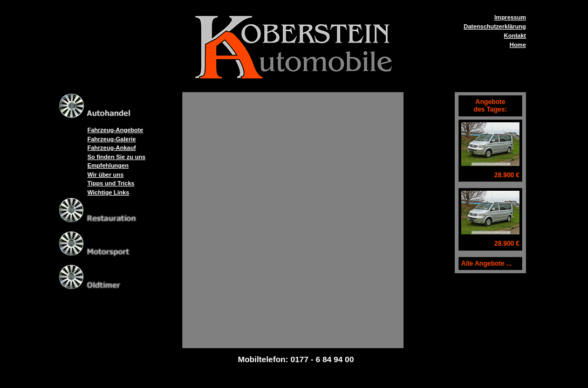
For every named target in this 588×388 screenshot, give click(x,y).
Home (518, 45)
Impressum (510, 17)
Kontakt (515, 36)
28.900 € (507, 175)
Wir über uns (105, 175)
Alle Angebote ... (487, 264)
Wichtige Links (108, 192)
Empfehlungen (108, 165)
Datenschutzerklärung (495, 26)
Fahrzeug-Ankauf (112, 148)
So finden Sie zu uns (117, 157)
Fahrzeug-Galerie (112, 139)
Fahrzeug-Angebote (115, 130)
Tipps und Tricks (111, 183)
